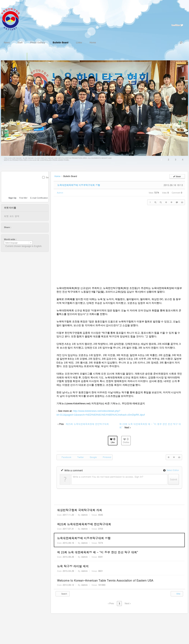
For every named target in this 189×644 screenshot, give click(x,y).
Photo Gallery (38, 42)
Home (93, 42)
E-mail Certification (39, 198)
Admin (60, 193)
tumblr (36, 227)
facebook (18, 227)
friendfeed (32, 227)
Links (79, 42)
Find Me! (23, 198)
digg (25, 227)
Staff (20, 42)
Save (48, 177)
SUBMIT (46, 182)
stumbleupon (29, 227)
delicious (21, 227)
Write (176, 594)
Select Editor (171, 470)
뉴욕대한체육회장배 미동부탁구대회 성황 (79, 185)
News (7, 42)
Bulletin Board (61, 42)
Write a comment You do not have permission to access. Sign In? (108, 477)
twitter (14, 227)
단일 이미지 (23, 57)
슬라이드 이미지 (31, 57)
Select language (11, 243)
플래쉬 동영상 (39, 57)
